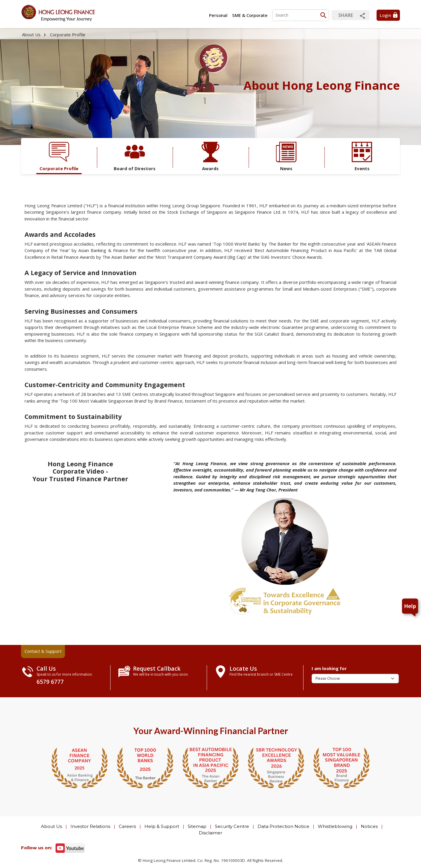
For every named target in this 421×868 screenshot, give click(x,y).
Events (362, 157)
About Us (31, 34)
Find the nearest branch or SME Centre (261, 674)
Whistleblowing (335, 826)
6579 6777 (50, 682)
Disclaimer (210, 833)
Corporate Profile (68, 34)
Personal (218, 15)
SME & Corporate (250, 15)
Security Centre (232, 826)
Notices (369, 826)
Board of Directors (135, 157)
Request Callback (157, 668)
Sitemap (197, 826)
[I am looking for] (355, 679)
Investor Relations (90, 826)
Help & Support (162, 826)
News (286, 157)
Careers (127, 826)
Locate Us (243, 668)
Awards (210, 157)
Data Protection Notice (283, 826)
